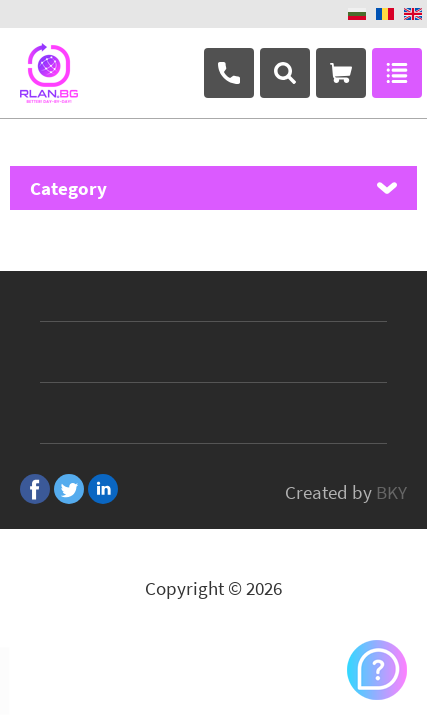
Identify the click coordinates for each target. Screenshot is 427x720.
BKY (391, 492)
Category (68, 188)
